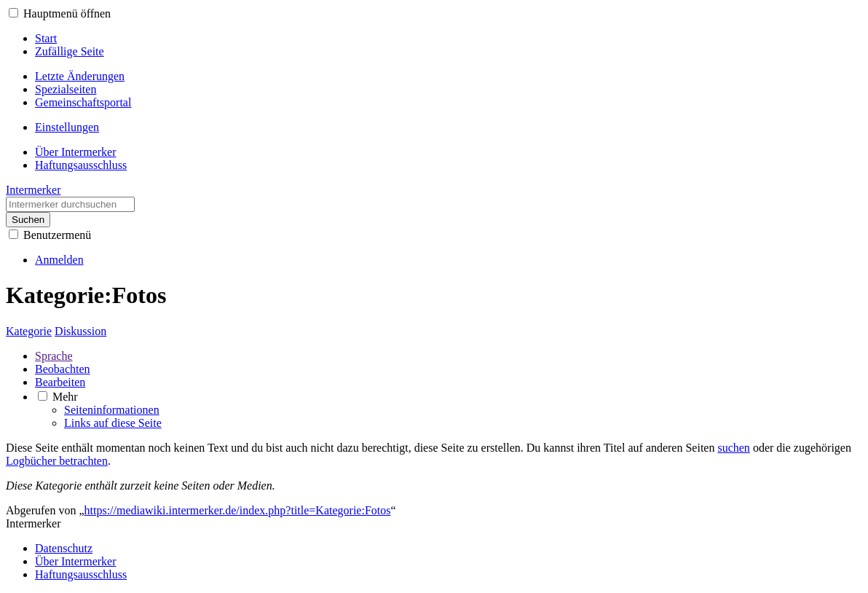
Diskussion (80, 331)
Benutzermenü (57, 235)
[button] (13, 13)
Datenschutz (64, 548)
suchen (733, 448)
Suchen (28, 220)
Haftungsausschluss (81, 574)
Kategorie (29, 331)
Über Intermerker (76, 561)
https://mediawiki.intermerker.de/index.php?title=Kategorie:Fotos (238, 510)
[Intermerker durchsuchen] (70, 204)
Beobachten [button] (63, 369)
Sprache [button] (54, 356)
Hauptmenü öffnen (67, 13)
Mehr (65, 397)
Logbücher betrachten (57, 461)
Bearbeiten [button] (60, 382)
